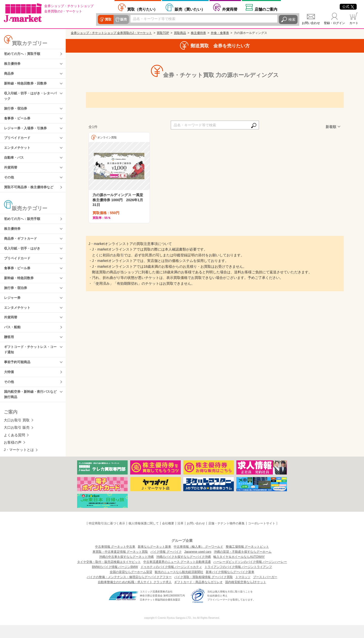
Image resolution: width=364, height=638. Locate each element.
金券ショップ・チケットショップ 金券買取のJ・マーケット (111, 33)
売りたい (142, 9)
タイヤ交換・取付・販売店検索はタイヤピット (109, 575)
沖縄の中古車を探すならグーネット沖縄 (126, 570)
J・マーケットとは (19, 463)
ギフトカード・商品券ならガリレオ (198, 595)
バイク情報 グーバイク (166, 565)
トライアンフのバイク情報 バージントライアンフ (238, 580)
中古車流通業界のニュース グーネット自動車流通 (177, 575)
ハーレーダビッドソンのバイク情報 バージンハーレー (250, 575)
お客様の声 (13, 455)
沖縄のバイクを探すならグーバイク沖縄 (184, 570)
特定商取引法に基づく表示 (107, 536)
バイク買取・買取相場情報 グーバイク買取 (203, 590)
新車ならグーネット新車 (154, 560)
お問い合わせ (311, 23)
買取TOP (163, 33)
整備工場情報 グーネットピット (247, 560)
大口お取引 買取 (17, 433)
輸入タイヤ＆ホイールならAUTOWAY (239, 570)
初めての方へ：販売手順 (24, 225)
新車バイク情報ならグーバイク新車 (230, 585)
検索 (292, 19)
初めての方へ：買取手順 (24, 54)
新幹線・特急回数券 (20, 286)
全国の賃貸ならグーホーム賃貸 (131, 585)
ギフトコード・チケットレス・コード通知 (31, 360)
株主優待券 (13, 64)
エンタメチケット (18, 152)
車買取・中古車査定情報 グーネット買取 (120, 565)
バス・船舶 (13, 337)
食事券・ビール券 (18, 121)
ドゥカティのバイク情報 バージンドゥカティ (171, 580)
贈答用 (9, 347)
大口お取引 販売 (17, 440)
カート (354, 23)
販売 (123, 19)
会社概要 (168, 536)
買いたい (190, 9)
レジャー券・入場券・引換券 (27, 131)
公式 (348, 7)
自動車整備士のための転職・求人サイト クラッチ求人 (135, 595)
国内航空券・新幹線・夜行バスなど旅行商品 (31, 407)
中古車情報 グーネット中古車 (115, 560)
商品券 (9, 75)
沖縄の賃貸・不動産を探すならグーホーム (243, 565)
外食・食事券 (220, 33)
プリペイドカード (18, 142)
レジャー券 (13, 306)
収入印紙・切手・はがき (24, 255)
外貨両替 (230, 9)
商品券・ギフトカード (22, 245)
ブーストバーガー (265, 590)
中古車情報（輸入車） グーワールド (198, 560)
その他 (9, 182)
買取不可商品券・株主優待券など (31, 193)
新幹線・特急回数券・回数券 (27, 85)
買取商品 (180, 33)
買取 (108, 19)
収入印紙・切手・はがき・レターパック (31, 98)
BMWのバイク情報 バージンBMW (115, 580)
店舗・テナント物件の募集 (226, 536)
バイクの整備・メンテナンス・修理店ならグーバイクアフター (129, 590)
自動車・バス (15, 162)
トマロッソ (243, 590)
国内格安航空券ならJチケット (246, 595)
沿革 (180, 536)
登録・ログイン (334, 23)
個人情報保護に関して (144, 536)
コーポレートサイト (262, 536)
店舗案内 (266, 9)
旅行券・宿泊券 (16, 111)
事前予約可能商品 (18, 374)
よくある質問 (14, 448)
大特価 (9, 384)
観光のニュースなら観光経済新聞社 (179, 585)
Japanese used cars (198, 565)
